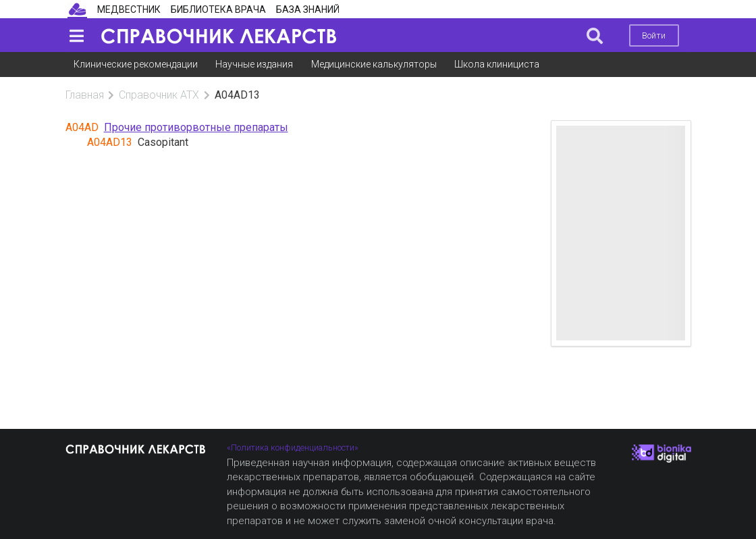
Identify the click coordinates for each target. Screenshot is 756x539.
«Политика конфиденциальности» (293, 447)
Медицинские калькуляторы (374, 64)
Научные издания (254, 64)
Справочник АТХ (159, 95)
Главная (85, 95)
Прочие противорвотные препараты (196, 127)
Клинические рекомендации (136, 64)
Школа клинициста (497, 64)
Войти (654, 35)
